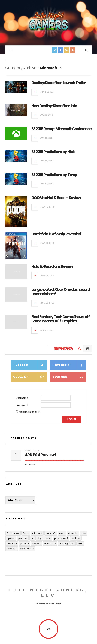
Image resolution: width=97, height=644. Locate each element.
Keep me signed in (29, 412)
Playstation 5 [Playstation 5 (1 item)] (61, 538)
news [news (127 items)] (62, 533)
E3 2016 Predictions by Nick (53, 152)
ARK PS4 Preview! (40, 455)
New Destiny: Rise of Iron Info (54, 106)
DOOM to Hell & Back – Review (56, 198)
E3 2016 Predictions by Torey (54, 175)
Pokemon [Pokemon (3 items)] (12, 543)
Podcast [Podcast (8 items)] (76, 538)
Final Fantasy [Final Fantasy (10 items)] (13, 533)
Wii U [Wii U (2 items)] (80, 543)
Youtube (69, 377)
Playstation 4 (32, 450)
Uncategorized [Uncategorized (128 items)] (67, 543)
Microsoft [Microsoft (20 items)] (37, 533)
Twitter (30, 365)
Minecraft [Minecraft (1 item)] (51, 533)
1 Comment (31, 464)
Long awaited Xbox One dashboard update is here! (61, 292)
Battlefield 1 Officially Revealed (56, 234)
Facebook (69, 365)
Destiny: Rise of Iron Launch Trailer (59, 83)
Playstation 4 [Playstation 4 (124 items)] (44, 538)
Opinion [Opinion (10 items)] (11, 538)
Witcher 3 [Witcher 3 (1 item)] (12, 549)
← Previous (61, 349)
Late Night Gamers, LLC (49, 593)
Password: (22, 405)
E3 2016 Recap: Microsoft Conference (61, 129)
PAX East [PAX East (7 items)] (23, 538)
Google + (30, 377)
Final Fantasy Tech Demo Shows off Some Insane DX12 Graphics (60, 319)
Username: (22, 398)
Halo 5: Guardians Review (52, 267)
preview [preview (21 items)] (25, 543)
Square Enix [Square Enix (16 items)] (50, 543)
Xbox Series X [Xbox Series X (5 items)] (27, 549)
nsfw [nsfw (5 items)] (84, 533)
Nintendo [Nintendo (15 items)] (73, 533)
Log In (72, 419)
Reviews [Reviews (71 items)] (36, 543)
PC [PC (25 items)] (32, 538)
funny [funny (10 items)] (26, 533)
